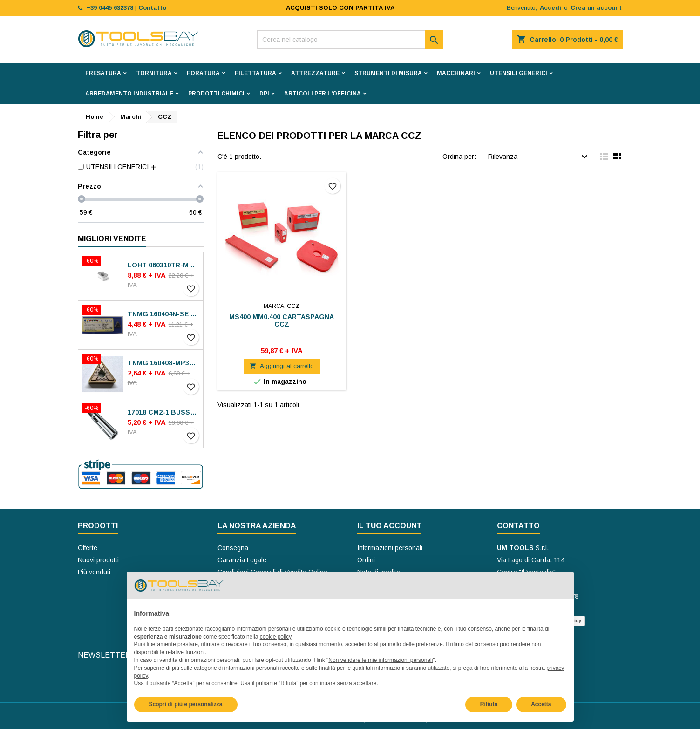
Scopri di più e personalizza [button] (186, 704)
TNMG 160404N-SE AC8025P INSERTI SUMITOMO (163, 314)
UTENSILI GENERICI (519, 73)
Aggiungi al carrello (282, 366)
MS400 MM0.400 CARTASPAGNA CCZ (282, 320)
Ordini (366, 560)
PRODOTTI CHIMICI (216, 94)
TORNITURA (154, 73)
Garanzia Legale (242, 560)
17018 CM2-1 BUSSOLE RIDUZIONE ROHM (163, 412)
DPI (264, 94)
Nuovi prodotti (98, 560)
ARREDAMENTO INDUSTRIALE (129, 94)
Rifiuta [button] (489, 704)
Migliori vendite (112, 239)
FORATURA (203, 73)
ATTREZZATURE (315, 73)
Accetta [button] (541, 704)
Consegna (233, 548)
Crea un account (596, 8)
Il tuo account (389, 526)
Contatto (518, 526)
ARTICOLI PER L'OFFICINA (323, 94)
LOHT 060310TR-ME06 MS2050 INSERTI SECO (163, 265)
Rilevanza (539, 157)
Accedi (550, 8)
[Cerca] (350, 40)
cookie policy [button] (276, 637)
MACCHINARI (456, 73)
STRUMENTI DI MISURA (388, 73)
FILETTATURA (255, 73)
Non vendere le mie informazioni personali (381, 660)
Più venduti (94, 572)
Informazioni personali (390, 548)
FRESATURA (103, 73)
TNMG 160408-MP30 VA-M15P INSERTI (163, 363)
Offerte (88, 548)
